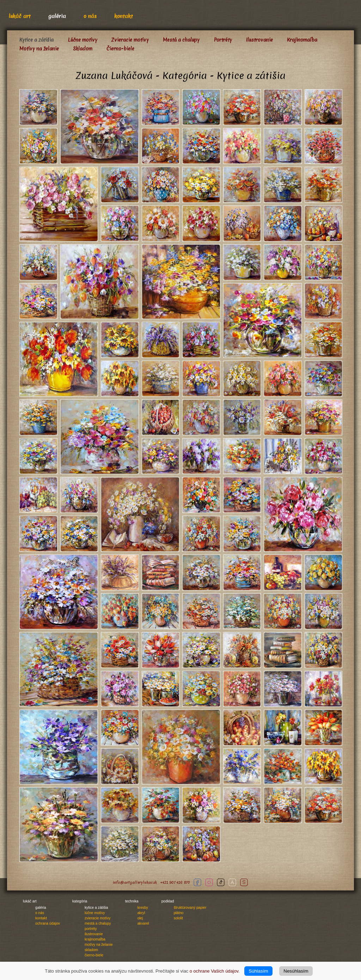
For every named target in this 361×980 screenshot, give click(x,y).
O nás (90, 16)
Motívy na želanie (39, 49)
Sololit (178, 918)
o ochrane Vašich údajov (214, 971)
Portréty (223, 40)
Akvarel (143, 923)
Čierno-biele (120, 49)
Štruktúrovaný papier (190, 908)
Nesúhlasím (296, 971)
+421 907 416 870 (175, 883)
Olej (140, 918)
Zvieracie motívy (130, 40)
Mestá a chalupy (181, 40)
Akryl (141, 913)
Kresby (143, 908)
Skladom (83, 49)
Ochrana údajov (48, 923)
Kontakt (124, 16)
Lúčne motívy (82, 40)
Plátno (179, 913)
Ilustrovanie (259, 40)
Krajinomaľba (302, 40)
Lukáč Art (20, 16)
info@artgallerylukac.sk (135, 883)
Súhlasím (258, 971)
